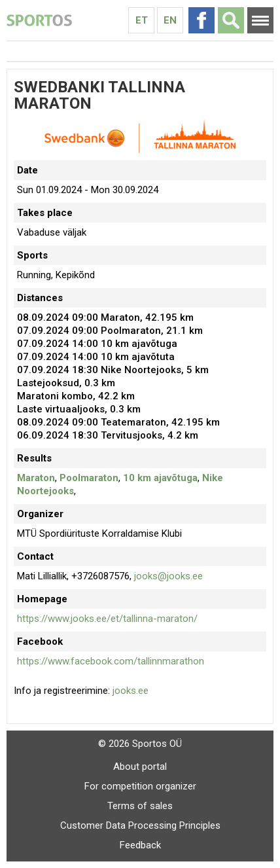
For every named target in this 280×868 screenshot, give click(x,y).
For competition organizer (140, 786)
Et (142, 20)
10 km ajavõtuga (160, 478)
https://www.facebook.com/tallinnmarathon (111, 661)
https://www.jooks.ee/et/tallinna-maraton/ (107, 619)
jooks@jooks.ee (168, 576)
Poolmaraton (89, 478)
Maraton (36, 478)
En (170, 20)
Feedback (140, 845)
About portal (140, 767)
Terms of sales (140, 806)
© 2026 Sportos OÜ (140, 744)
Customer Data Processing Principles (140, 825)
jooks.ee (131, 691)
